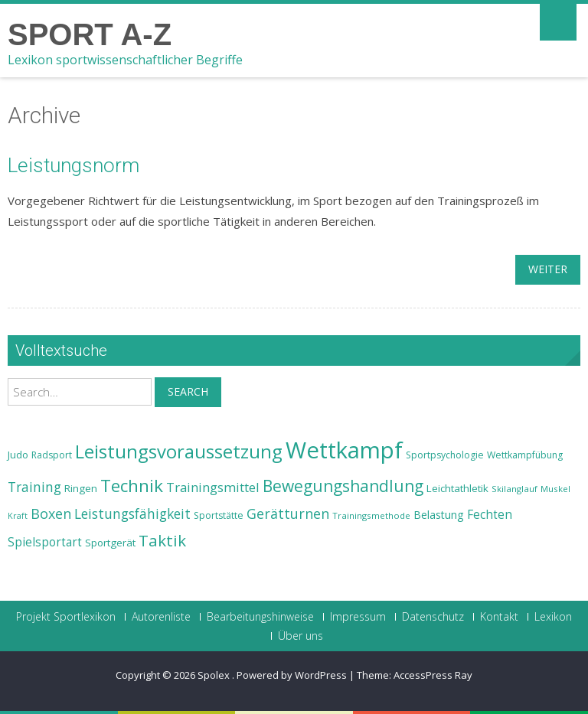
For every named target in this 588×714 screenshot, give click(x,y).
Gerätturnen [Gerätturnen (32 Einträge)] (288, 513)
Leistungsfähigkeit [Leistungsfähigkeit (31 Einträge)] (132, 513)
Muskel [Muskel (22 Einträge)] (555, 489)
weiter (548, 269)
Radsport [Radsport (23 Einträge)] (52, 455)
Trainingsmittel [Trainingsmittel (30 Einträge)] (213, 487)
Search (188, 391)
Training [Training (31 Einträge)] (34, 487)
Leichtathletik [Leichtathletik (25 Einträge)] (457, 488)
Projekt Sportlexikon (66, 617)
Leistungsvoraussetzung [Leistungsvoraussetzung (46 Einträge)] (179, 452)
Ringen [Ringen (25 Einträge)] (81, 488)
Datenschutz (433, 617)
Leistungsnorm (73, 165)
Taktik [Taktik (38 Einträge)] (162, 540)
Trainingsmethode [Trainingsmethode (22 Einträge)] (371, 515)
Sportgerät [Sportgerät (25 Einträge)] (110, 543)
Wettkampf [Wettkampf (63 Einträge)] (344, 450)
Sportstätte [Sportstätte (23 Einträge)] (219, 515)
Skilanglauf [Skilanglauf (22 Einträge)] (514, 489)
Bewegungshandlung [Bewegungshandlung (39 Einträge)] (343, 486)
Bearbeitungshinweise (260, 617)
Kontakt (499, 617)
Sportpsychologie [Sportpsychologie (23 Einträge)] (445, 455)
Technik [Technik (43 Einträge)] (132, 486)
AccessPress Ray (433, 675)
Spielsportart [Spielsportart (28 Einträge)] (45, 542)
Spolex (215, 675)
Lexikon (553, 617)
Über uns (301, 636)
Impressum (358, 617)
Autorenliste (161, 617)
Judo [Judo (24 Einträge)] (18, 455)
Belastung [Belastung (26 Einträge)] (439, 515)
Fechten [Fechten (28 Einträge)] (490, 515)
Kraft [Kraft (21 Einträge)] (18, 516)
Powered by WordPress (292, 675)
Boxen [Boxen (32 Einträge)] (51, 513)
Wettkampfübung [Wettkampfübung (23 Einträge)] (525, 455)
